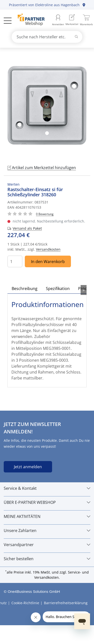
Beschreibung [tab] (25, 289)
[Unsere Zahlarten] (47, 531)
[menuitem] (72, 20)
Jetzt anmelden (28, 467)
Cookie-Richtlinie (25, 603)
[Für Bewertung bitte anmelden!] (45, 214)
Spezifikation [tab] (58, 289)
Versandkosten (48, 249)
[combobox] (47, 37)
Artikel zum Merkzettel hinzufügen (42, 168)
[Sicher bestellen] (47, 559)
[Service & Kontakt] (47, 488)
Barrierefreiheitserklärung (66, 603)
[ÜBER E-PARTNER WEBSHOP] (47, 502)
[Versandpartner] (47, 545)
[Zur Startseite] (28, 20)
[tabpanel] (47, 105)
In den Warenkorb (48, 262)
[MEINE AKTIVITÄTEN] (47, 516)
